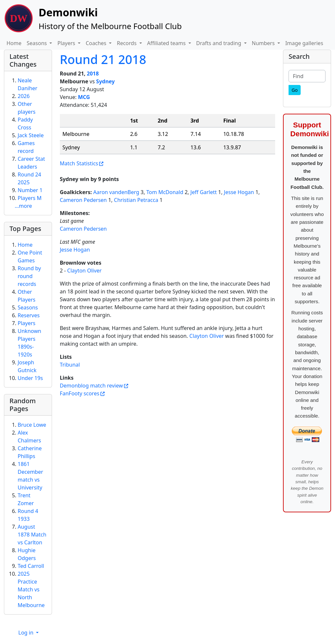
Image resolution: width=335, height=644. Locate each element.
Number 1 (30, 190)
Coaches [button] (97, 43)
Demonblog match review (91, 386)
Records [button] (127, 43)
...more (23, 206)
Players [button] (67, 43)
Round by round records (29, 276)
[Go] (295, 90)
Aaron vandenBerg (116, 192)
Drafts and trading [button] (220, 43)
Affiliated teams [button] (167, 43)
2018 (93, 74)
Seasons (28, 307)
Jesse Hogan (239, 192)
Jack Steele (31, 135)
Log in (26, 633)
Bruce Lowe (32, 425)
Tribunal (70, 365)
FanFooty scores (80, 393)
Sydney (106, 81)
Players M (30, 198)
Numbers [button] (264, 43)
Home (14, 43)
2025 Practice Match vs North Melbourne (31, 589)
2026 (24, 96)
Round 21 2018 (103, 59)
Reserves (29, 315)
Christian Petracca (136, 200)
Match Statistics (79, 163)
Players (26, 323)
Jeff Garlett (204, 192)
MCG (84, 97)
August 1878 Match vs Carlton (32, 535)
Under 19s (30, 378)
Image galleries (304, 43)
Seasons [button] (38, 43)
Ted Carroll (31, 566)
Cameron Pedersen (83, 200)
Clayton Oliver (84, 271)
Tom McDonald (165, 192)
